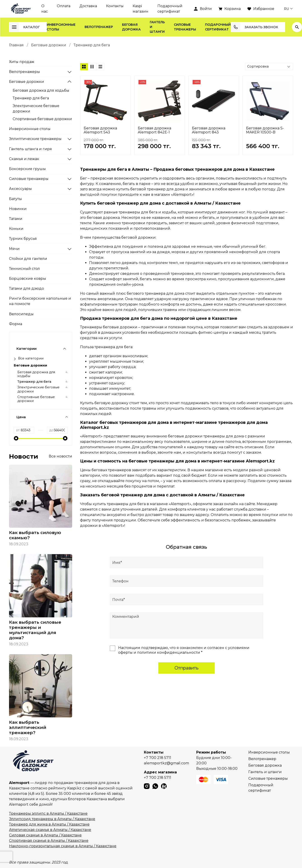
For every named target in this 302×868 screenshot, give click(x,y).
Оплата (64, 6)
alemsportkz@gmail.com (166, 763)
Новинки (18, 209)
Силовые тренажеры (185, 27)
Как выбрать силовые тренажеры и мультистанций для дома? (35, 630)
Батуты (15, 199)
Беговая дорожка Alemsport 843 (209, 130)
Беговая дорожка (131, 27)
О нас (45, 9)
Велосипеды (21, 314)
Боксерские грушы (27, 169)
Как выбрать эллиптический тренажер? (28, 727)
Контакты (115, 6)
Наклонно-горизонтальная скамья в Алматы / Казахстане (63, 846)
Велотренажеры (24, 72)
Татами (16, 219)
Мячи (14, 249)
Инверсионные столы (61, 27)
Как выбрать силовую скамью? (35, 535)
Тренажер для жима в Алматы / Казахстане (49, 824)
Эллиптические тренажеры (35, 139)
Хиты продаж (22, 62)
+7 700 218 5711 (158, 758)
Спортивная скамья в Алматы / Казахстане (49, 841)
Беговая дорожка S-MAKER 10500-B (265, 130)
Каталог (25, 27)
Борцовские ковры (28, 279)
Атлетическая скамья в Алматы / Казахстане (50, 830)
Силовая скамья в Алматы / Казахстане (45, 835)
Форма (16, 324)
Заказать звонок (255, 27)
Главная (16, 45)
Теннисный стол (24, 269)
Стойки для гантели (28, 259)
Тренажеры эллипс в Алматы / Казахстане (48, 813)
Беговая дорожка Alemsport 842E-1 (154, 130)
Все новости (60, 456)
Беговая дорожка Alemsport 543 (100, 130)
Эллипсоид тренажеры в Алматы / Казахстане (52, 819)
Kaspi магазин (141, 9)
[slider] (16, 438)
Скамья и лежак (24, 159)
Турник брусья (23, 239)
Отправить (187, 668)
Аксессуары (20, 189)
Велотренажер (99, 27)
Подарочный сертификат (170, 9)
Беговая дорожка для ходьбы (41, 90)
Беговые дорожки (49, 45)
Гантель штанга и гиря (30, 149)
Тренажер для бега (31, 98)
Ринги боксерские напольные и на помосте (40, 301)
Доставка (88, 6)
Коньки (16, 229)
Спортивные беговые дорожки (42, 119)
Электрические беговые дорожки (36, 108)
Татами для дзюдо (27, 288)
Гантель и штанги (157, 27)
